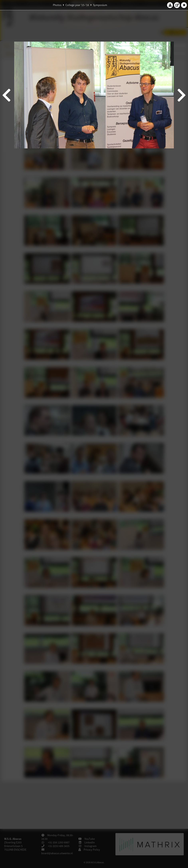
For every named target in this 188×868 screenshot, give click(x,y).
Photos (57, 5)
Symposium (100, 5)
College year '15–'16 (77, 5)
